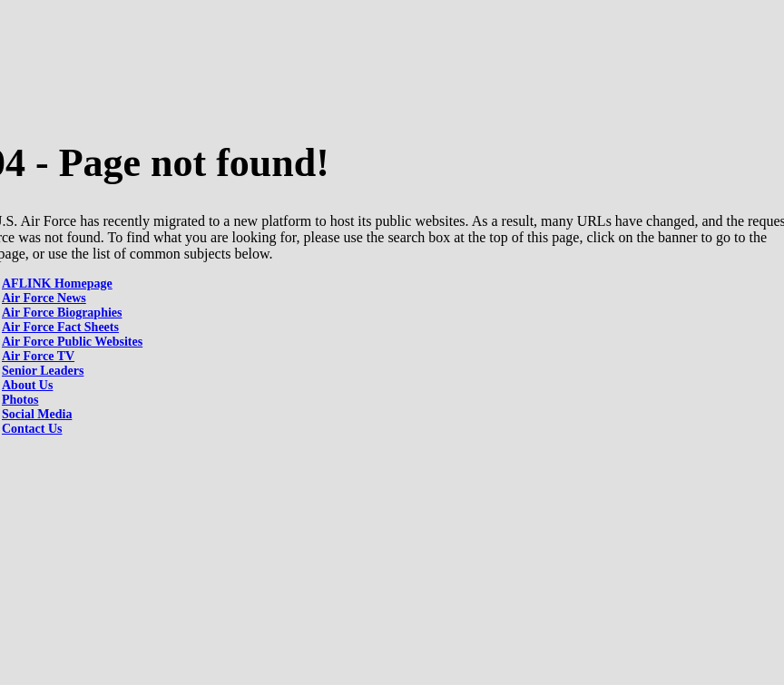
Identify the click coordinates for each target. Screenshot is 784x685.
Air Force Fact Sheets (60, 327)
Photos (20, 400)
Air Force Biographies (62, 313)
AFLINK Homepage (57, 284)
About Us (27, 385)
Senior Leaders (43, 371)
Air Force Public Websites (72, 342)
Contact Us (32, 429)
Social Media (37, 414)
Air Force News (44, 298)
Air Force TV (38, 356)
